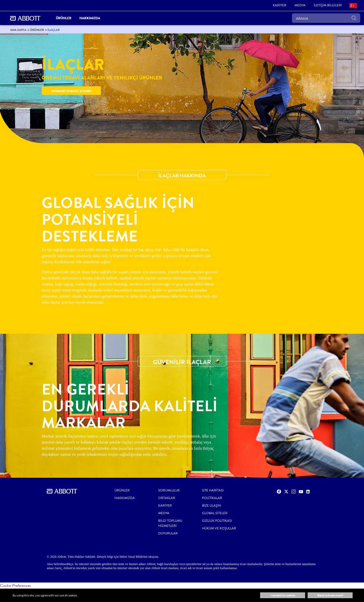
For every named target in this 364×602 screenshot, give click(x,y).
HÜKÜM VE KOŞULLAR (219, 528)
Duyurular (168, 533)
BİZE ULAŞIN (211, 506)
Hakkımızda (125, 498)
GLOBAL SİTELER (215, 513)
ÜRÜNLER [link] (64, 18)
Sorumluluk (169, 490)
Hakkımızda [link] (90, 18)
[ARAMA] (326, 18)
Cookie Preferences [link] (15, 585)
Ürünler (122, 490)
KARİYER (165, 506)
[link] (280, 6)
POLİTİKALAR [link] (212, 498)
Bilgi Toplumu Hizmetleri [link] (170, 523)
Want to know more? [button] (330, 595)
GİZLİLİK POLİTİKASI (217, 521)
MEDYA (164, 513)
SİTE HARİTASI (213, 490)
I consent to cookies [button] (283, 595)
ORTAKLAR (167, 498)
